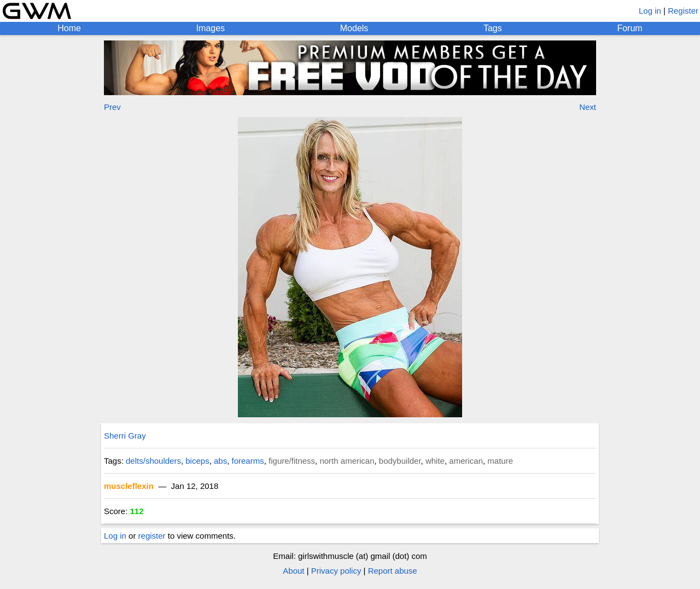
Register (683, 11)
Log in (650, 11)
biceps (197, 461)
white (435, 461)
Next (588, 107)
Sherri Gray (125, 436)
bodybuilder (400, 461)
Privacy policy (336, 571)
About (293, 571)
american (466, 461)
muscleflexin (129, 486)
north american (347, 461)
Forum (629, 28)
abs (220, 461)
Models (354, 28)
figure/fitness (292, 461)
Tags (493, 28)
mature (500, 461)
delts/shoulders (153, 461)
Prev (112, 107)
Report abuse (393, 571)
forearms (248, 461)
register (152, 536)
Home (69, 28)
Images (211, 28)
